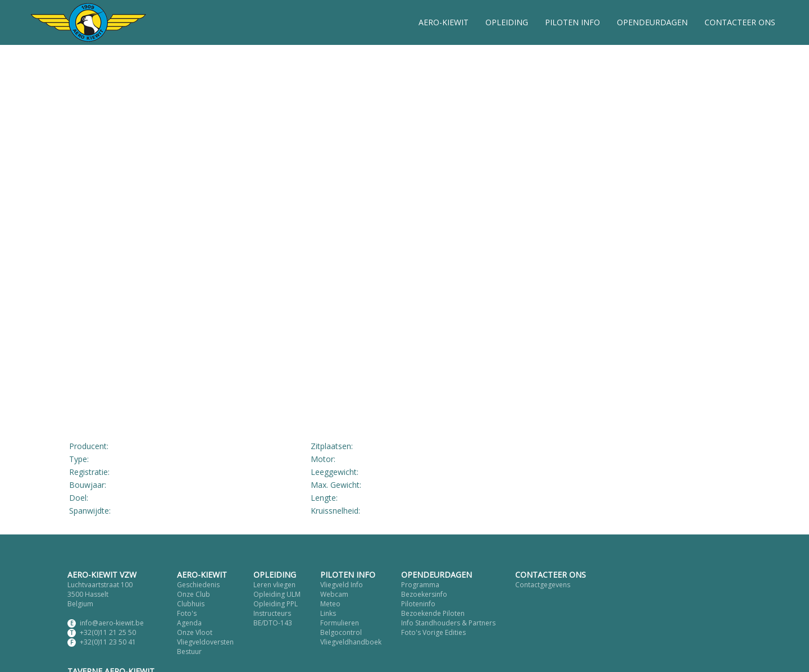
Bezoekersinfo (424, 594)
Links (328, 613)
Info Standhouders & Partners (448, 623)
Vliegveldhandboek (351, 642)
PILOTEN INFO (572, 22)
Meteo (330, 604)
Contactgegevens (543, 585)
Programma (420, 585)
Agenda (189, 623)
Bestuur (189, 652)
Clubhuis (191, 604)
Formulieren (340, 623)
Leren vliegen (274, 585)
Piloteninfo (418, 604)
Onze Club (194, 594)
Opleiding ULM (277, 594)
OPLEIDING (507, 22)
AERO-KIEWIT (444, 22)
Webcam (334, 594)
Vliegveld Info (342, 585)
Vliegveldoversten (205, 642)
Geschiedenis (198, 585)
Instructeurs (272, 613)
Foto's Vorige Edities (433, 632)
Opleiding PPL (276, 604)
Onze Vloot (195, 632)
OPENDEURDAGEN (652, 22)
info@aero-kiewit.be (112, 623)
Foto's (187, 613)
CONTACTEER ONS (740, 22)
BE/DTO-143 (273, 623)
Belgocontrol (341, 632)
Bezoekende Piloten (433, 613)
